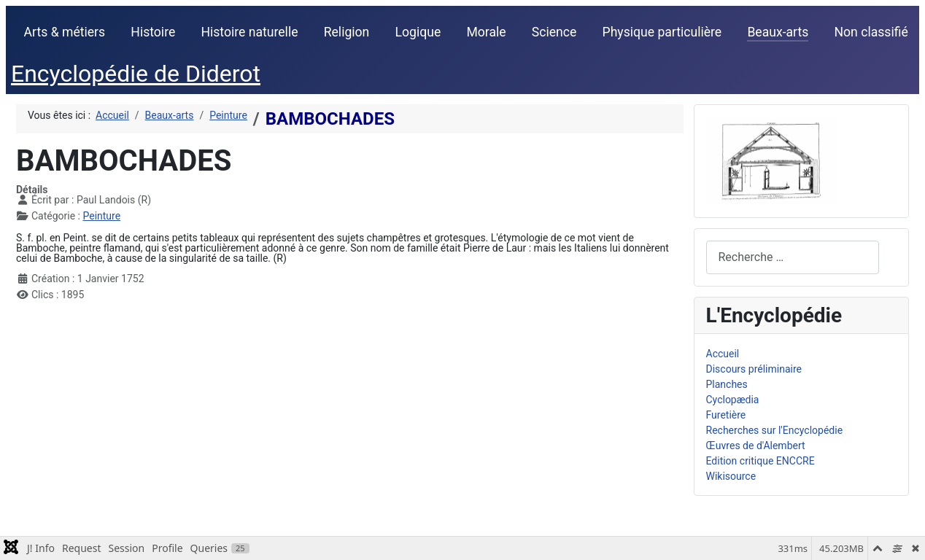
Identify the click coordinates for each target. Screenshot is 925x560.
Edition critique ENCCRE (760, 461)
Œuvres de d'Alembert (756, 446)
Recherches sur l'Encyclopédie (775, 430)
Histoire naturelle (249, 32)
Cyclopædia (733, 400)
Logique (418, 32)
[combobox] (793, 257)
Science (554, 32)
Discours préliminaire (754, 369)
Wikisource (731, 476)
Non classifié (871, 32)
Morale (486, 32)
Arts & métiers (65, 32)
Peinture (101, 216)
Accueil (723, 354)
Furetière (726, 415)
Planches (727, 384)
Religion (347, 32)
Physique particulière (662, 32)
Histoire (153, 32)
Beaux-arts (778, 32)
